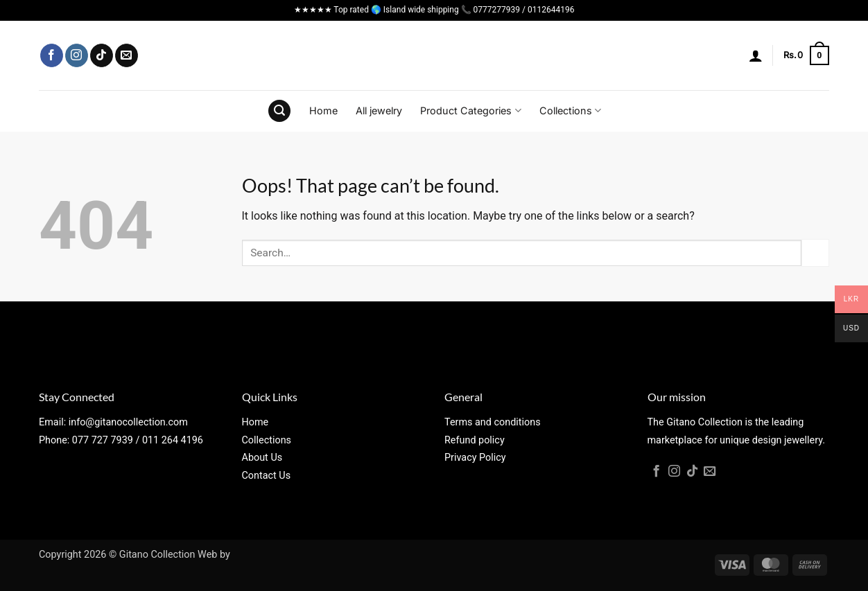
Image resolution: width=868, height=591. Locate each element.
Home (323, 111)
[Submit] (815, 253)
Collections (570, 111)
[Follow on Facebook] (52, 55)
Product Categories (470, 111)
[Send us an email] (127, 55)
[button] (756, 55)
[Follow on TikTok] (102, 55)
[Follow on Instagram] (77, 55)
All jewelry (379, 111)
